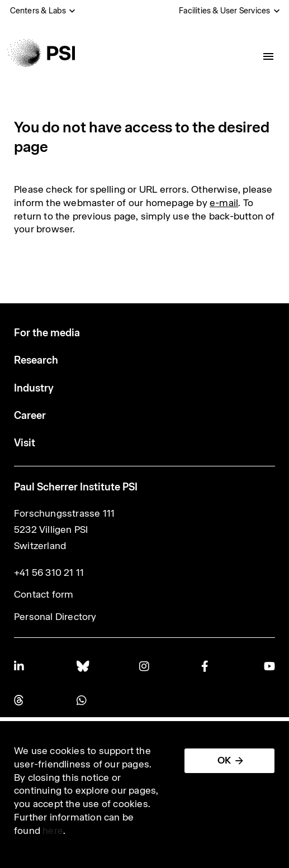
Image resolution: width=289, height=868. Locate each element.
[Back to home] (41, 53)
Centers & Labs (38, 11)
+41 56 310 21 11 (49, 573)
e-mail (224, 203)
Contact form (44, 594)
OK (224, 760)
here (53, 831)
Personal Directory (55, 617)
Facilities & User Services (224, 11)
